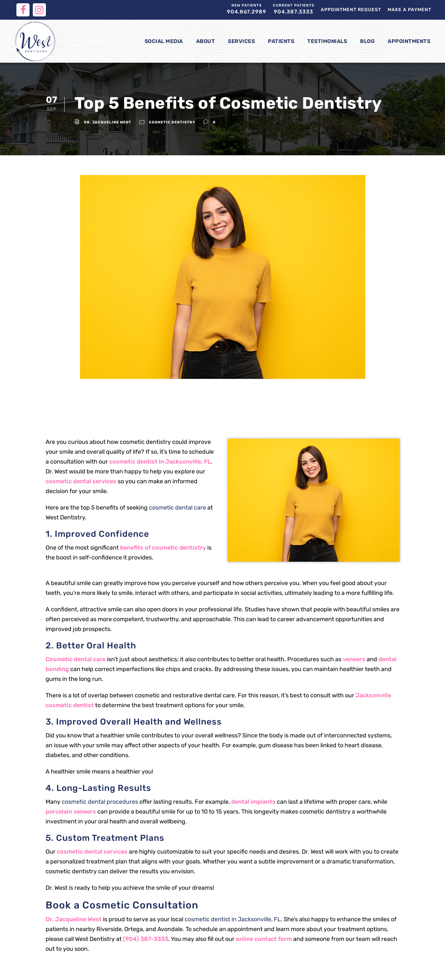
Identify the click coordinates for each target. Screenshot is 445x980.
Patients (281, 41)
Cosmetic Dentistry (172, 122)
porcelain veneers (71, 812)
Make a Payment (409, 10)
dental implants (253, 802)
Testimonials (327, 41)
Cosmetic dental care (76, 659)
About (206, 41)
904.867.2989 (247, 9)
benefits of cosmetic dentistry (163, 548)
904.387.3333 (293, 9)
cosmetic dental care (177, 508)
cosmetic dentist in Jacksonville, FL (160, 462)
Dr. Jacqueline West (108, 122)
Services (241, 41)
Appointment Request (351, 10)
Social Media (164, 41)
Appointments (409, 41)
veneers (354, 659)
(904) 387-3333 (146, 939)
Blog (367, 41)
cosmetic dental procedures (100, 802)
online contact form (264, 939)
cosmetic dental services (81, 481)
